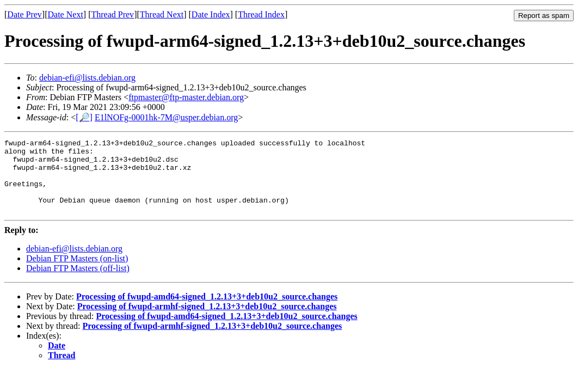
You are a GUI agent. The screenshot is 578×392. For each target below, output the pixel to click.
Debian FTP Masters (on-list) (77, 273)
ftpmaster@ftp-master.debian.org (186, 97)
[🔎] (84, 117)
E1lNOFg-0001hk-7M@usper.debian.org (166, 117)
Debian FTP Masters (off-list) (78, 283)
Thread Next (162, 14)
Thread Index (261, 14)
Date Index (211, 14)
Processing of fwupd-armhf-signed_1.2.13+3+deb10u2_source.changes (207, 321)
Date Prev (24, 14)
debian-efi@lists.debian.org (87, 78)
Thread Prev (112, 14)
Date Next (66, 14)
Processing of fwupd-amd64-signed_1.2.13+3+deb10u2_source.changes (207, 311)
